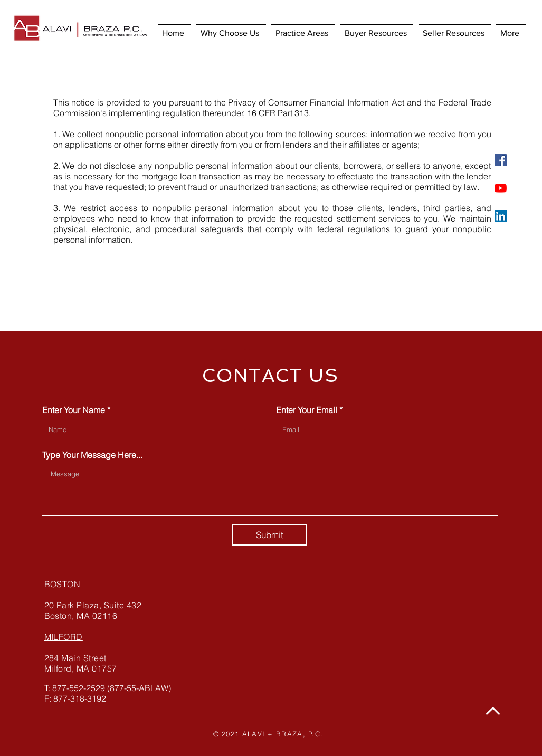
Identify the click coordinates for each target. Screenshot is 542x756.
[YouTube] (501, 188)
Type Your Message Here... (92, 455)
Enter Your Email (307, 410)
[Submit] (270, 535)
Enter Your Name (74, 410)
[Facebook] (501, 160)
